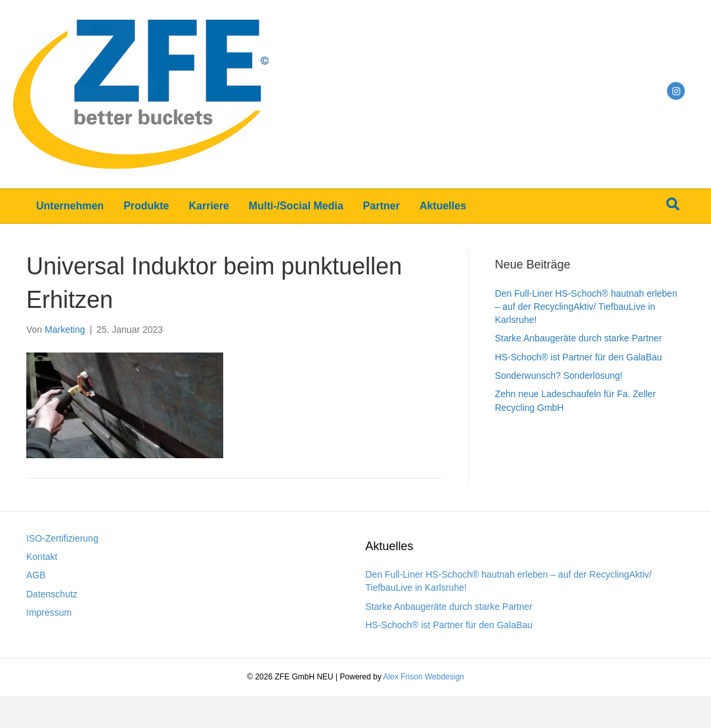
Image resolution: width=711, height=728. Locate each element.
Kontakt (42, 557)
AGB (36, 575)
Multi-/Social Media (296, 206)
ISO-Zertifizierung (62, 538)
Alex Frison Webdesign (424, 677)
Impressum (49, 612)
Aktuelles (443, 206)
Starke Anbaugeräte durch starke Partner (578, 338)
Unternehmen (70, 206)
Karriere (208, 206)
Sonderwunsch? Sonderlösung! (559, 375)
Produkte (146, 206)
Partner (381, 206)
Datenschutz (52, 594)
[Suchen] (673, 204)
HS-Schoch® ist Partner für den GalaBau (579, 357)
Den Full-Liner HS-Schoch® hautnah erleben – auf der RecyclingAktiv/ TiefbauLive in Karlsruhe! (586, 307)
